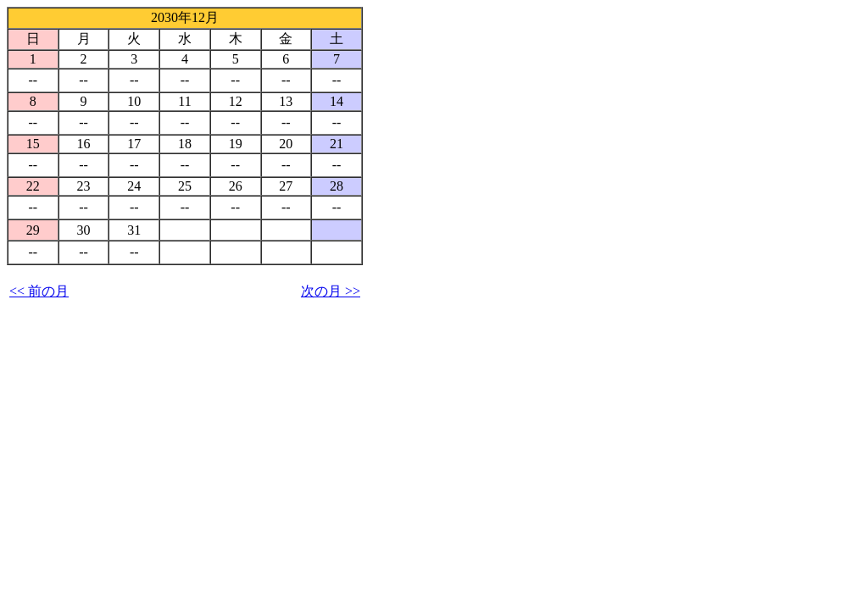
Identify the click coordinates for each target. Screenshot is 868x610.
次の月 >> (331, 291)
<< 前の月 (39, 291)
